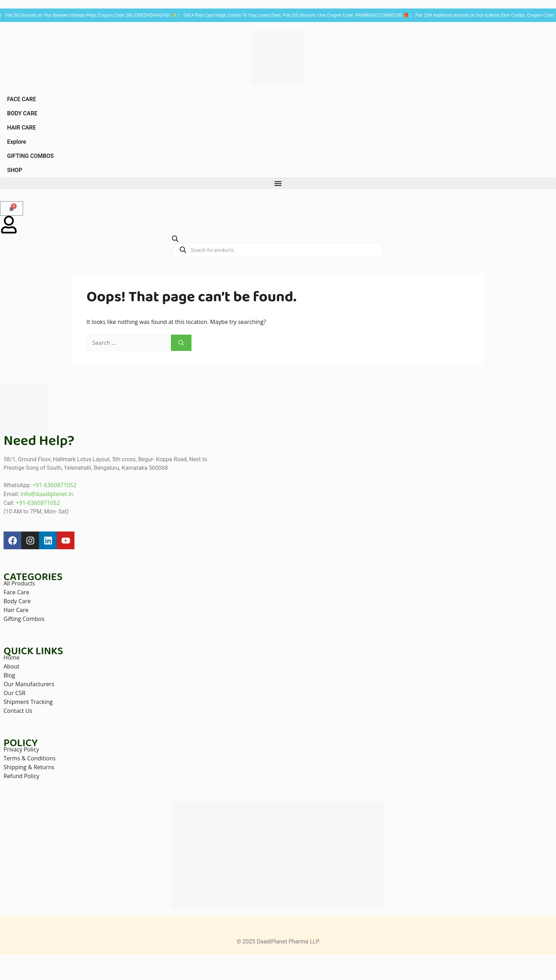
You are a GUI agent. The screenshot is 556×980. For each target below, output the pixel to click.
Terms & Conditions (30, 758)
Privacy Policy (21, 749)
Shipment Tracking (28, 702)
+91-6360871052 (54, 485)
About (12, 666)
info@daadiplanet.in (47, 494)
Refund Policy (21, 776)
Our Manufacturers (29, 684)
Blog (9, 675)
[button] (278, 183)
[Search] (181, 343)
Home (12, 657)
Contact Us (18, 711)
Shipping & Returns (29, 767)
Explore (17, 142)
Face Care (16, 592)
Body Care (17, 601)
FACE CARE (22, 99)
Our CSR (15, 693)
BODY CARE (22, 113)
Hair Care (16, 610)
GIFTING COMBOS (30, 156)
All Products (19, 583)
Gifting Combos (24, 619)
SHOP (15, 170)
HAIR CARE (21, 128)
